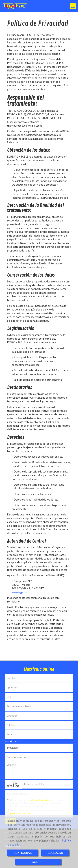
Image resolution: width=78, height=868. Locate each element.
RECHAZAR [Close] (55, 853)
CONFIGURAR (23, 853)
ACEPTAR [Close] (38, 862)
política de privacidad (40, 800)
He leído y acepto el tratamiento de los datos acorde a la (36, 812)
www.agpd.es (20, 592)
